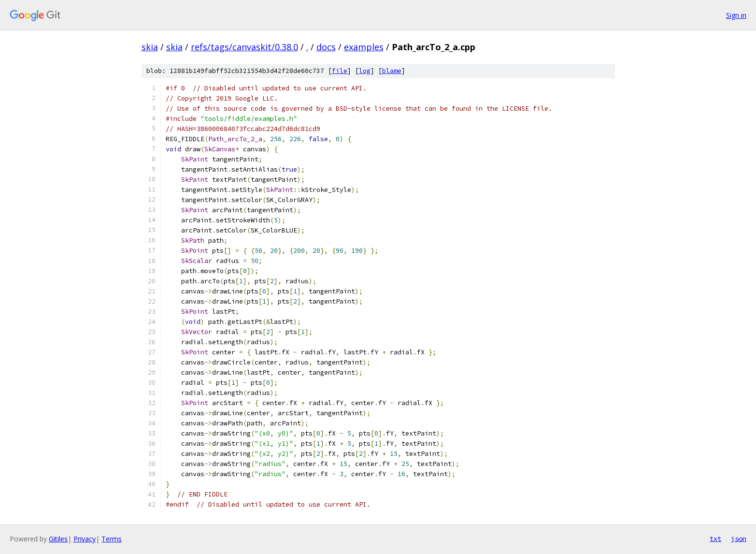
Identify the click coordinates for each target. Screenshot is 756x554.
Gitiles (58, 539)
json (739, 539)
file (340, 71)
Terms (112, 539)
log (365, 71)
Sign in (736, 15)
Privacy (85, 539)
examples (364, 47)
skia (150, 47)
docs (326, 47)
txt (715, 539)
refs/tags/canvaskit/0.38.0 (244, 47)
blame (392, 71)
